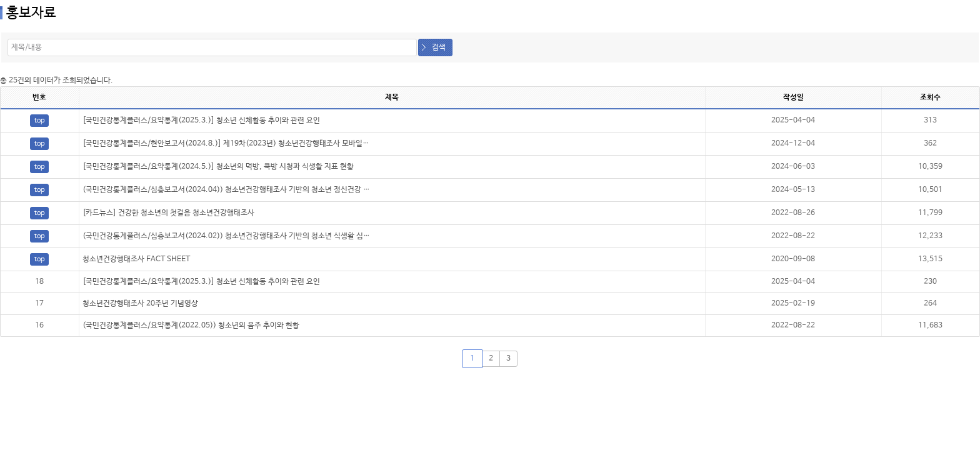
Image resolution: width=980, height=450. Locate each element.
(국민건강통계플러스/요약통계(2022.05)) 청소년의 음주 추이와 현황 (191, 326)
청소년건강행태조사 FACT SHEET (136, 259)
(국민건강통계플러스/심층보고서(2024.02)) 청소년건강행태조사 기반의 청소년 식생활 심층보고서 (237, 236)
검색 (439, 47)
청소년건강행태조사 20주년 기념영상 (140, 304)
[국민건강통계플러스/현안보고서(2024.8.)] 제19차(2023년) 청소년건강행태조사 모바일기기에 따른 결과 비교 (256, 144)
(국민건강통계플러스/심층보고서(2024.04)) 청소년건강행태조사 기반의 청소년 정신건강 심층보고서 (240, 190)
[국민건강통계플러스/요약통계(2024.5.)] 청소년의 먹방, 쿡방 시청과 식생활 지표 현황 (218, 167)
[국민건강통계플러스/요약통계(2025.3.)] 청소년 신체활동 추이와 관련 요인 (201, 121)
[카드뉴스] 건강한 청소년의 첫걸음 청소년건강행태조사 (168, 213)
